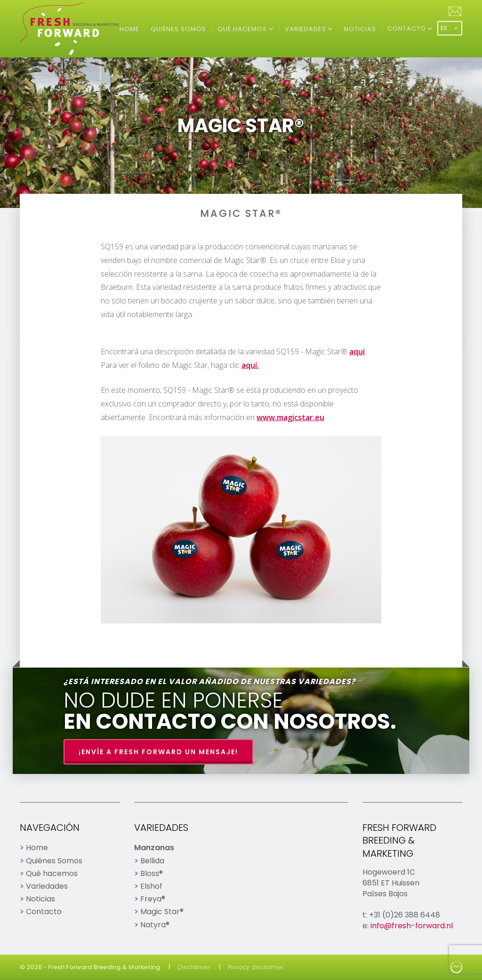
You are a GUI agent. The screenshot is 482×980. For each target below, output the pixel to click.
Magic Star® (162, 912)
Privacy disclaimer (256, 967)
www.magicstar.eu (290, 417)
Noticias (360, 29)
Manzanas (154, 848)
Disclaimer (194, 967)
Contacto (408, 28)
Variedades (306, 29)
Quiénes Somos (178, 29)
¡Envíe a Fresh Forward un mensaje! (158, 752)
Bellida (152, 861)
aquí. (250, 365)
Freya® (153, 899)
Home (129, 29)
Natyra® (155, 925)
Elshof (151, 886)
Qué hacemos (243, 29)
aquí (357, 351)
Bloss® (152, 873)
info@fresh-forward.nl (412, 926)
